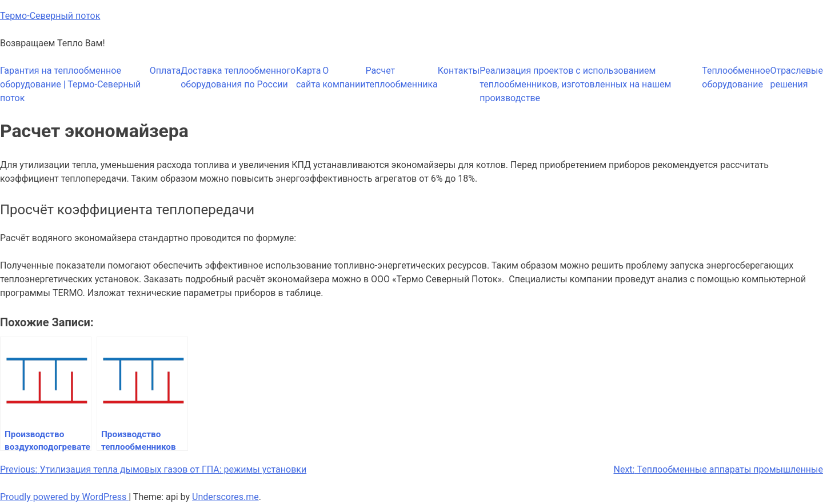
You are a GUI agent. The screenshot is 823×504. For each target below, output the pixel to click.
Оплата (165, 71)
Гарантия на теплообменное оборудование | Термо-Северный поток (70, 84)
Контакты (459, 71)
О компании (344, 77)
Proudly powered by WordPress (64, 497)
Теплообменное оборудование (736, 77)
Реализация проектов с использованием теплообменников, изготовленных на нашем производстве (575, 84)
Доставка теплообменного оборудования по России (238, 77)
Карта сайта (309, 77)
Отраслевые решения (796, 77)
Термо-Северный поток (50, 16)
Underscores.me (225, 497)
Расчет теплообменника (401, 77)
